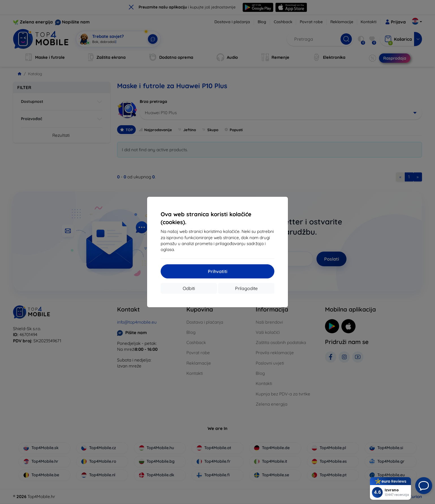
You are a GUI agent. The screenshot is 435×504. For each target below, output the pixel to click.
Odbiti (189, 288)
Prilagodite (246, 288)
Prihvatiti (218, 271)
